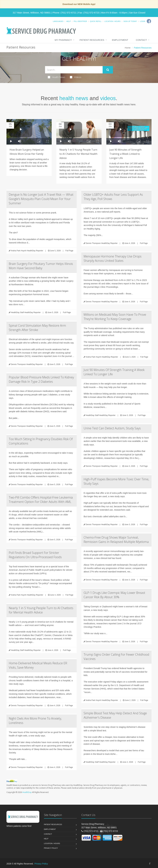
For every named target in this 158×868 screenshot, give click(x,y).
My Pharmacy (63, 40)
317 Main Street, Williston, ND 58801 (32, 13)
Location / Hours (112, 21)
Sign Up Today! (130, 21)
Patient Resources (92, 40)
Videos (76, 77)
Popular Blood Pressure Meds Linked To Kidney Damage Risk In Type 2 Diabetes (41, 379)
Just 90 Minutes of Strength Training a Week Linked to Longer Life (125, 154)
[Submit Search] (108, 70)
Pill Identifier (80, 21)
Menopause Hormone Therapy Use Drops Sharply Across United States (113, 258)
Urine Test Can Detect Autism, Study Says (112, 428)
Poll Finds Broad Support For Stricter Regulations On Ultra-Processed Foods (35, 555)
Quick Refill (96, 21)
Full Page (69, 251)
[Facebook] (149, 21)
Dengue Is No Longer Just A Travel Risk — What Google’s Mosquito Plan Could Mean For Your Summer (41, 199)
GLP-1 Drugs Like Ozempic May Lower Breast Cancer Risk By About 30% (114, 595)
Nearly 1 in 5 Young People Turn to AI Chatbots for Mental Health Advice (78, 154)
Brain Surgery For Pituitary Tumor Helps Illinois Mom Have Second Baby (41, 266)
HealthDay (27, 792)
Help (69, 21)
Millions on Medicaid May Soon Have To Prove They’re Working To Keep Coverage (115, 317)
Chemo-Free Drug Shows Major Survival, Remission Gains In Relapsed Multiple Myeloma (116, 540)
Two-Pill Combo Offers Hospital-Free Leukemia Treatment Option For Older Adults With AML (41, 500)
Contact (141, 40)
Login (143, 21)
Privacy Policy (51, 848)
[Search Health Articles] (74, 70)
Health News (57, 77)
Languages (58, 21)
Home (128, 48)
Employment (120, 40)
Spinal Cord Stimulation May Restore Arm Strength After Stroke (37, 328)
